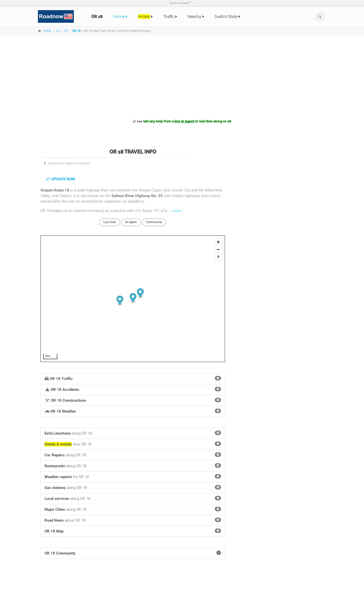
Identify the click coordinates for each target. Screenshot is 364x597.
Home (120, 17)
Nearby (196, 17)
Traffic (170, 17)
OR (66, 31)
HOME (47, 31)
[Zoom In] (218, 242)
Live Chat (110, 222)
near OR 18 (133, 444)
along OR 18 (133, 433)
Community (154, 222)
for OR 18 (133, 477)
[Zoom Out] (218, 250)
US (58, 31)
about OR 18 (133, 520)
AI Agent (131, 222)
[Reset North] (218, 257)
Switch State (227, 17)
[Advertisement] (182, 76)
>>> (182, 121)
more (177, 211)
